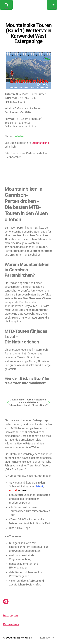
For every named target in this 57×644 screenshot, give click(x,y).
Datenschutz (11, 624)
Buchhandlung (40, 143)
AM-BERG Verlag (22, 638)
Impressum (10, 616)
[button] (8, 403)
